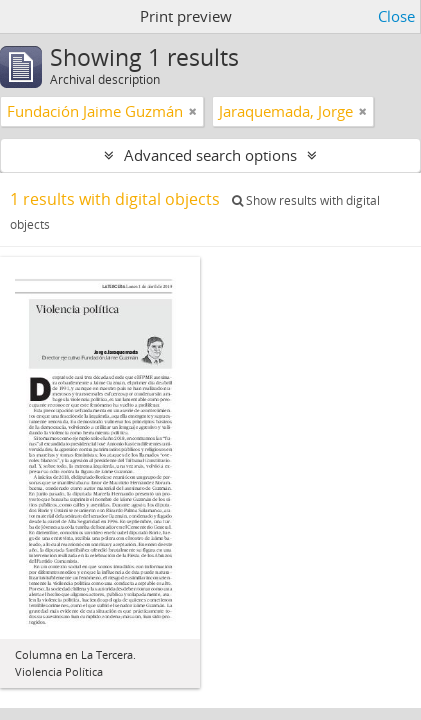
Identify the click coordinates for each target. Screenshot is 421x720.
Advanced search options (210, 155)
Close (396, 16)
